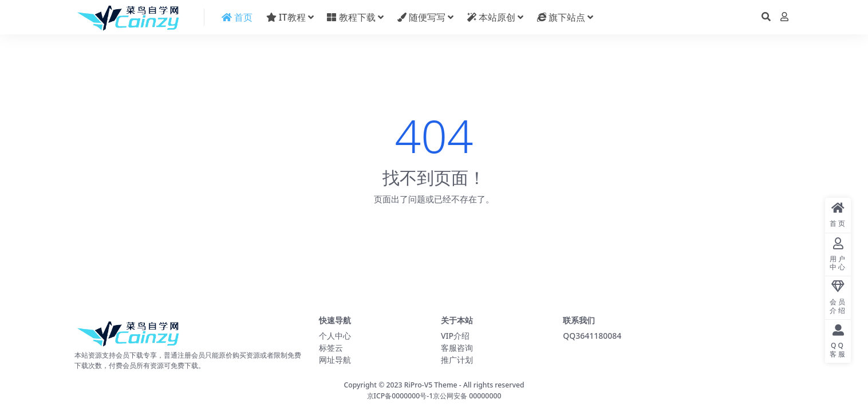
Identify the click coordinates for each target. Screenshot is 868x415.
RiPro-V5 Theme (431, 385)
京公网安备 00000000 (467, 396)
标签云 (331, 348)
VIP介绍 (455, 336)
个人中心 (335, 336)
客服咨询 (457, 348)
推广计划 (457, 360)
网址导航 (335, 360)
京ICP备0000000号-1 (400, 396)
